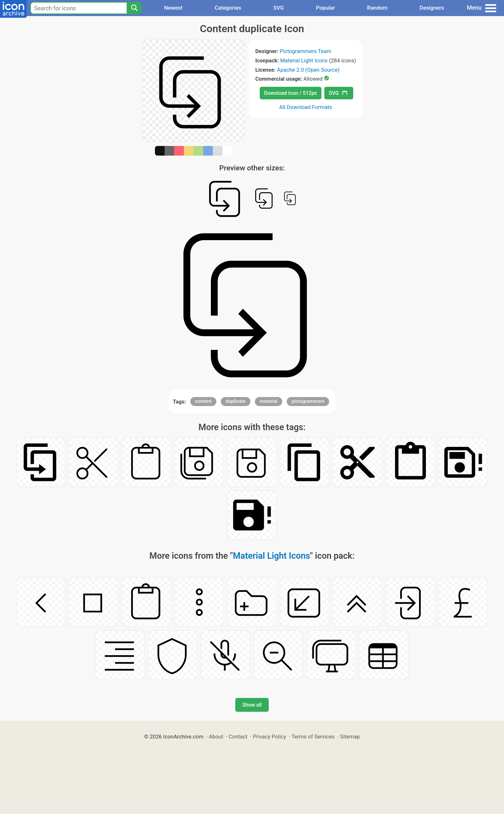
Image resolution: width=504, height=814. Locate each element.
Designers (432, 8)
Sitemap (350, 737)
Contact (238, 737)
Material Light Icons (304, 60)
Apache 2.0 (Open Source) (308, 70)
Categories (228, 8)
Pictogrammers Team (306, 51)
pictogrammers (308, 401)
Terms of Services (313, 737)
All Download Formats (306, 107)
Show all (252, 705)
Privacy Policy (270, 737)
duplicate (236, 401)
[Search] (134, 8)
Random (377, 8)
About (216, 737)
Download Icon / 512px (291, 93)
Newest (173, 8)
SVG (279, 8)
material (269, 401)
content (203, 401)
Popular (325, 8)
